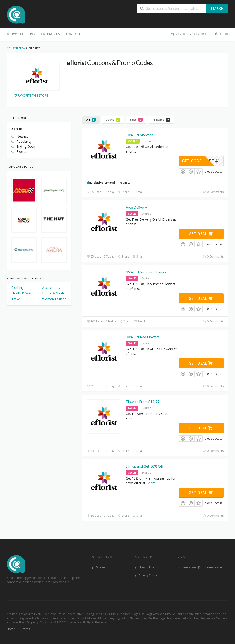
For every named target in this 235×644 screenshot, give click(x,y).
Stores (101, 567)
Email (138, 192)
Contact (73, 34)
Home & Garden (54, 293)
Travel (16, 299)
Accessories (51, 287)
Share (123, 192)
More (151, 483)
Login (222, 34)
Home (11, 629)
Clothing (18, 287)
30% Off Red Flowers (143, 337)
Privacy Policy (148, 575)
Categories (50, 34)
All (91, 120)
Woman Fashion (54, 299)
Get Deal (201, 234)
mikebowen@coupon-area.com (203, 567)
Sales (136, 120)
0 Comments (213, 192)
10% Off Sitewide (140, 135)
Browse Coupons (21, 34)
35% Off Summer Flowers (146, 272)
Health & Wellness (24, 293)
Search (217, 8)
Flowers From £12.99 (143, 401)
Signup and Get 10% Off (145, 466)
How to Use (147, 567)
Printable (161, 120)
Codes (113, 120)
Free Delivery (136, 207)
